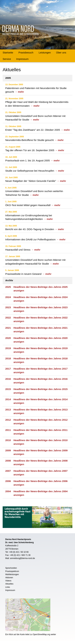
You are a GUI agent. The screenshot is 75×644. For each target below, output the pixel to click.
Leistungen (45, 52)
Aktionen (9, 578)
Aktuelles (9, 584)
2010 (8, 440)
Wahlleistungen (12, 574)
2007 (8, 471)
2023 (8, 307)
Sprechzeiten (11, 568)
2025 (8, 287)
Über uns (61, 52)
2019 (8, 348)
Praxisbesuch (26, 52)
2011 (8, 430)
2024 (8, 297)
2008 (8, 461)
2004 (8, 491)
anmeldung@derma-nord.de (23, 558)
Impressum (22, 59)
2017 (8, 369)
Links (8, 587)
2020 (8, 338)
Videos (8, 581)
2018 (8, 358)
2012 (8, 420)
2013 (8, 410)
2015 (8, 389)
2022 (8, 318)
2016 (8, 379)
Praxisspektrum (12, 571)
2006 (8, 481)
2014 (8, 399)
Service (7, 59)
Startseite (8, 52)
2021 (8, 328)
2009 (8, 450)
